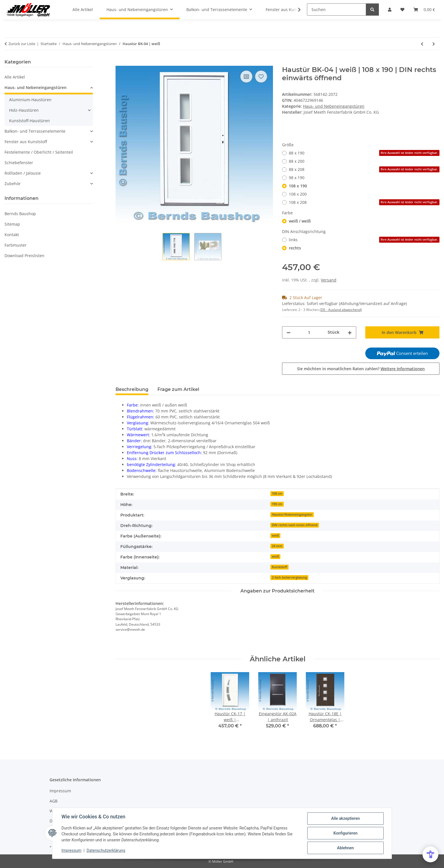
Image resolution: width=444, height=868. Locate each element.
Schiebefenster (19, 163)
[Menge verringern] (289, 332)
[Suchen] (337, 9)
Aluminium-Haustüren (30, 100)
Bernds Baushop (20, 214)
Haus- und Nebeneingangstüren (334, 106)
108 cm (277, 494)
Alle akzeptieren (345, 818)
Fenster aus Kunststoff (26, 142)
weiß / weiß (300, 221)
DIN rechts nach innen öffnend (295, 525)
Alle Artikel (15, 77)
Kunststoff (279, 567)
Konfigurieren (345, 833)
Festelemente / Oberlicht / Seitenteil (39, 152)
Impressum (71, 850)
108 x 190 (298, 186)
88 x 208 (364, 169)
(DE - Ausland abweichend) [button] (341, 310)
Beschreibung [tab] (132, 389)
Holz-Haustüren (24, 110)
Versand (329, 280)
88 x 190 (364, 153)
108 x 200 (298, 194)
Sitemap (12, 224)
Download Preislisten (24, 256)
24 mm (277, 546)
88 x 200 (297, 161)
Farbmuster (16, 245)
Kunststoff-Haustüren (29, 121)
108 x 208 (364, 202)
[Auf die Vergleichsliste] (246, 77)
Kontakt (12, 235)
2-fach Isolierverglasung (289, 577)
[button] (296, 10)
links (364, 240)
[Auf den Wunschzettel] (261, 77)
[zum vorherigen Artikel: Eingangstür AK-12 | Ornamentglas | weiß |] (422, 44)
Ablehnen (345, 848)
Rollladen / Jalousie (23, 173)
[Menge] (309, 332)
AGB (54, 801)
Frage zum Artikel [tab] (178, 389)
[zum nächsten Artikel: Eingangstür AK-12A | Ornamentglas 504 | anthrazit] (434, 44)
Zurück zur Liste (22, 44)
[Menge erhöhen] (350, 332)
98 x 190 (297, 178)
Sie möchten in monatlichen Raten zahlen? (361, 369)
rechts (295, 248)
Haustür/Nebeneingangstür (292, 515)
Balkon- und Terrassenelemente (35, 131)
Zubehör (13, 184)
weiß (275, 535)
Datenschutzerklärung (106, 850)
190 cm (277, 504)
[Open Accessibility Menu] (430, 854)
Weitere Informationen (403, 369)
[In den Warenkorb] (120, 63)
